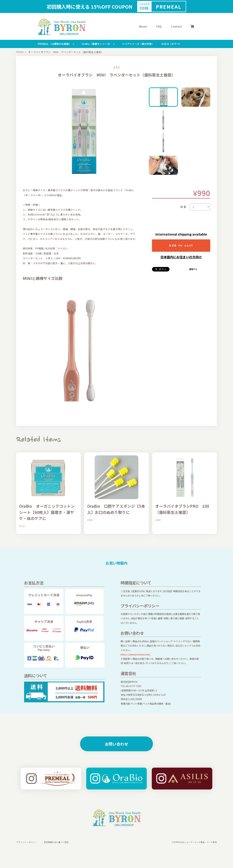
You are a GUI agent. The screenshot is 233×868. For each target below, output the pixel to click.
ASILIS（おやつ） (172, 44)
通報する (193, 269)
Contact (176, 26)
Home (20, 52)
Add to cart (181, 245)
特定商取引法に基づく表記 (56, 842)
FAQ (159, 26)
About (143, 26)
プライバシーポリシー (26, 842)
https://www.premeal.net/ (135, 654)
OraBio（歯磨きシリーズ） (97, 44)
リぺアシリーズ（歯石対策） (138, 44)
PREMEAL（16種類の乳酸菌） (55, 44)
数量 (184, 207)
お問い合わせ (116, 744)
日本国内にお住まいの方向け (181, 257)
